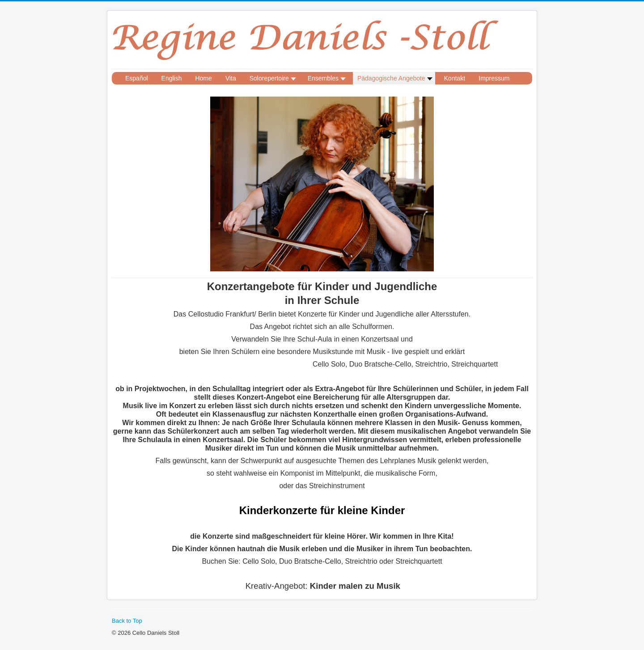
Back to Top (127, 621)
